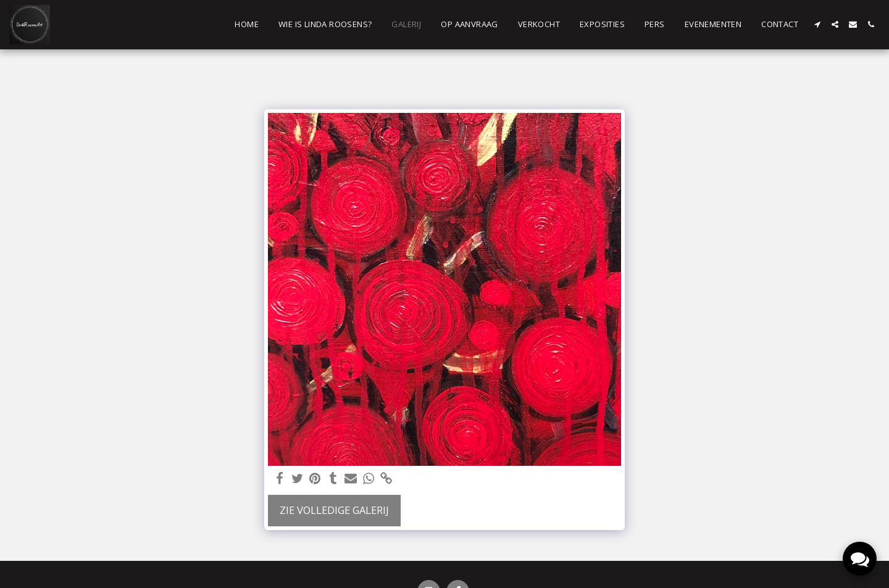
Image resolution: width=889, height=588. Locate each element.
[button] (817, 24)
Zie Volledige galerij (334, 510)
